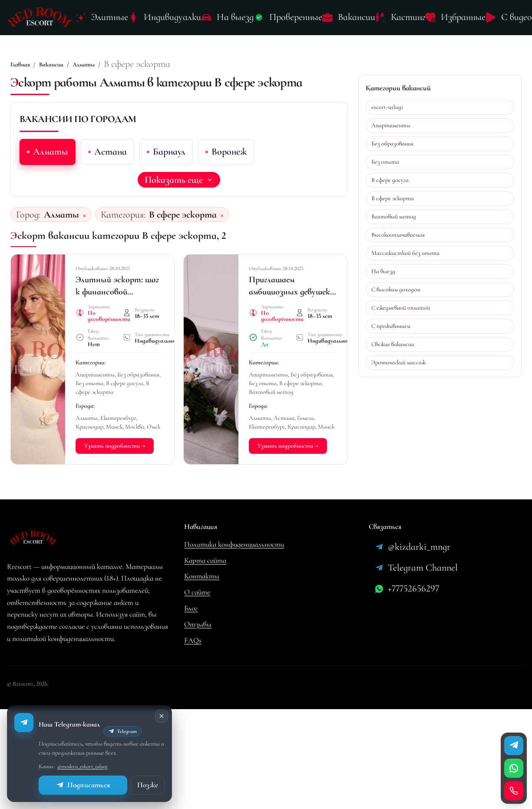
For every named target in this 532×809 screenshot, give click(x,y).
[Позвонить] (514, 791)
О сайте (197, 592)
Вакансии (51, 64)
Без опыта (385, 162)
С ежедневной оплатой (401, 308)
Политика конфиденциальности (234, 544)
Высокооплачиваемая (398, 235)
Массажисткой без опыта (405, 253)
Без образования (392, 144)
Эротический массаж (398, 362)
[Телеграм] (514, 746)
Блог (191, 608)
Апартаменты (391, 125)
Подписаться (83, 785)
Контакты (202, 576)
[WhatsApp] (514, 768)
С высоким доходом (396, 289)
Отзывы (198, 624)
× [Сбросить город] (84, 215)
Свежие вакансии (393, 344)
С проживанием (391, 326)
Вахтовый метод (394, 216)
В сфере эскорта (393, 198)
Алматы (84, 64)
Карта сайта (205, 560)
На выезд (383, 271)
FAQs (193, 640)
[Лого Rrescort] (40, 17)
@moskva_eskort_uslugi (83, 766)
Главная (20, 64)
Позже (148, 785)
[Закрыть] (162, 716)
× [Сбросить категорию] (222, 215)
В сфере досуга (390, 180)
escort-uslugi (387, 107)
